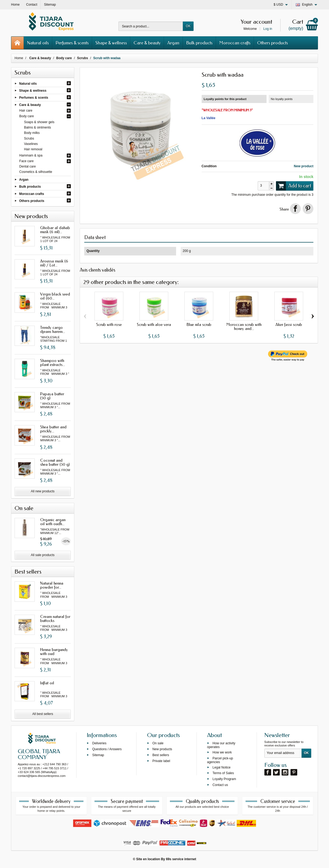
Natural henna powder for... (52, 585)
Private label (161, 761)
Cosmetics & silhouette (36, 172)
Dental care (28, 166)
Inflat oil (47, 683)
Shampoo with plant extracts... (52, 363)
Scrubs (29, 138)
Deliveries (99, 743)
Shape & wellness (111, 43)
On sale (158, 743)
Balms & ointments (37, 127)
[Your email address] (283, 753)
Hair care (26, 111)
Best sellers (161, 755)
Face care (27, 161)
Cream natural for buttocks (55, 619)
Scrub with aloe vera (154, 325)
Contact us (220, 785)
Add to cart (293, 186)
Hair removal (33, 149)
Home (19, 58)
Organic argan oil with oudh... (53, 522)
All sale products (43, 555)
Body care (27, 116)
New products (162, 749)
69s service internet (181, 859)
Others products (272, 43)
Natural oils (38, 43)
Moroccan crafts (235, 43)
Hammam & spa (31, 155)
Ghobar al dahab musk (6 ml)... (55, 230)
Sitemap (98, 755)
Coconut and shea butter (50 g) (55, 462)
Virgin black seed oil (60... (55, 296)
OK (188, 26)
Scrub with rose (109, 325)
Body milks (32, 133)
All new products (43, 491)
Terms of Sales (223, 773)
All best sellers (43, 714)
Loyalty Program (224, 779)
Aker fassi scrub (289, 325)
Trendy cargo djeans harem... (52, 330)
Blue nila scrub (199, 325)
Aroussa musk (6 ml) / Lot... (54, 263)
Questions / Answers (107, 749)
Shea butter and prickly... (53, 429)
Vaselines (31, 144)
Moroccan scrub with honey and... (244, 327)
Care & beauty (147, 43)
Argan (173, 43)
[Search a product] (151, 26)
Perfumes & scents (72, 43)
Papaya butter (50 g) (52, 396)
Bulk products (199, 43)
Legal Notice (221, 767)
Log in (268, 29)
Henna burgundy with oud (54, 652)
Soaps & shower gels (39, 122)
